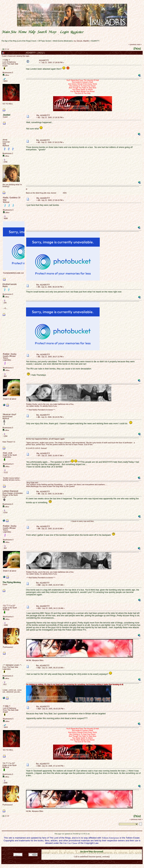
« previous (133, 45)
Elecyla (79, 41)
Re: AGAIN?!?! (43, 115)
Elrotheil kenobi (10, 284)
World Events (58, 41)
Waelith (86, 41)
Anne (5, 140)
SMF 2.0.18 (77, 848)
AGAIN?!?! (95, 41)
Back (92, 861)
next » (139, 45)
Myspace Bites (38, 660)
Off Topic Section (45, 41)
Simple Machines (104, 848)
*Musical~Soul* (9, 415)
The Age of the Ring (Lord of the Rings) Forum (19, 41)
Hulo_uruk (8, 453)
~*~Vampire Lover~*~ (12, 665)
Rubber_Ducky (10, 354)
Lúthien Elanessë (10, 491)
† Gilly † (6, 60)
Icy (75, 41)
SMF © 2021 (90, 848)
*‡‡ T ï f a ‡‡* (9, 606)
